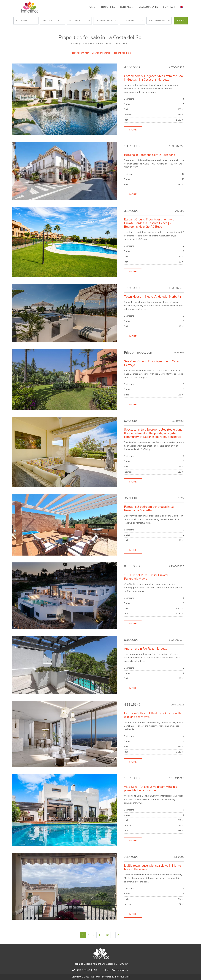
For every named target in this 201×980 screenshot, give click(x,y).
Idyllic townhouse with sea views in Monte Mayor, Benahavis (152, 867)
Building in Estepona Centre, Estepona (150, 155)
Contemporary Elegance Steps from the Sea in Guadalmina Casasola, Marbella (153, 78)
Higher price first (122, 53)
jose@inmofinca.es (118, 970)
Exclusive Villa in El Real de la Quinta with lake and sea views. (152, 715)
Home (91, 7)
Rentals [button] (126, 7)
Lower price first (101, 53)
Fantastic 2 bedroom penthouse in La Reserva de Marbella (149, 509)
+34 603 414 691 (87, 970)
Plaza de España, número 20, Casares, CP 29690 (101, 964)
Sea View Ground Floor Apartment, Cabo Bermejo (152, 363)
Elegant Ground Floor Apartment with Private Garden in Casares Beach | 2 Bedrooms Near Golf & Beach (150, 223)
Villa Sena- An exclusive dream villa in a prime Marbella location (151, 789)
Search (181, 21)
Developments (148, 7)
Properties (108, 7)
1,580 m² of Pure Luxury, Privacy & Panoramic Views (147, 577)
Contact (169, 7)
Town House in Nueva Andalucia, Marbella (152, 297)
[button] (183, 7)
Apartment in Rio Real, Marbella (146, 649)
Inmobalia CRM (122, 977)
